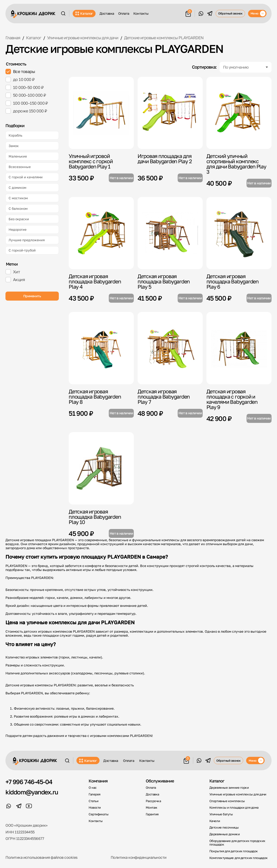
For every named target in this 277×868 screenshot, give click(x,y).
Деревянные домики (224, 834)
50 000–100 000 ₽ (26, 95)
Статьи (93, 801)
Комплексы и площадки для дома (234, 807)
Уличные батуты (221, 814)
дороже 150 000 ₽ (26, 111)
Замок (14, 146)
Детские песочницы (224, 827)
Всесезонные (20, 167)
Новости (95, 807)
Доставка (107, 13)
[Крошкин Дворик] (33, 14)
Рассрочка (153, 801)
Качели (215, 821)
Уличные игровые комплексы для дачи (238, 794)
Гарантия (152, 814)
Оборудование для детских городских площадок (237, 843)
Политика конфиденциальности (139, 857)
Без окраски (19, 219)
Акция (15, 280)
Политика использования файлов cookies (41, 857)
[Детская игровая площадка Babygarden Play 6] (239, 233)
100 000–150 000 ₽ (27, 103)
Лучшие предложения (27, 240)
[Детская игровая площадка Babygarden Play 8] (101, 348)
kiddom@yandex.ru (32, 792)
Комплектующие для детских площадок (239, 858)
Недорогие (18, 229)
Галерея (95, 794)
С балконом (18, 208)
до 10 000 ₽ (20, 80)
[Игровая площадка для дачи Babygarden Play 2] (170, 113)
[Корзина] (188, 13)
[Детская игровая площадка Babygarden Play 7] (170, 348)
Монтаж (152, 807)
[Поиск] (63, 13)
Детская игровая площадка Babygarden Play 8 (95, 397)
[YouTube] (29, 806)
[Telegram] (210, 14)
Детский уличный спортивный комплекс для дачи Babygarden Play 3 (236, 164)
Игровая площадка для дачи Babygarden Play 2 (165, 159)
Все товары (20, 72)
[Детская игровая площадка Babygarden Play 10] (101, 468)
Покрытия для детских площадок (234, 851)
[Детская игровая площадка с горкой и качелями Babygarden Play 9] (239, 348)
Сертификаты (98, 814)
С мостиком (18, 198)
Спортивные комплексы (227, 801)
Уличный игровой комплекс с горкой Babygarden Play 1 (91, 161)
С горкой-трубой (22, 250)
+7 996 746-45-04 (29, 782)
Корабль (15, 135)
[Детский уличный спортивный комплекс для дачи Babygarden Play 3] (239, 113)
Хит (13, 272)
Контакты (141, 13)
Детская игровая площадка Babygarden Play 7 (164, 397)
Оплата (124, 13)
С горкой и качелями (26, 177)
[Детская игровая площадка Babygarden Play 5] (170, 233)
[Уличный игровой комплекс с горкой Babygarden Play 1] (101, 113)
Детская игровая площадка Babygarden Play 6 (232, 281)
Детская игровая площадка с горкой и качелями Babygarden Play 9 (232, 399)
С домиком (17, 187)
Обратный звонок (230, 13)
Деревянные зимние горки (229, 788)
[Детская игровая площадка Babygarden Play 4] (101, 233)
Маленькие (18, 156)
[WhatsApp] (201, 14)
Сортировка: (204, 67)
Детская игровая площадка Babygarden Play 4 (95, 281)
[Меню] (257, 14)
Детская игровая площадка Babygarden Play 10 (95, 517)
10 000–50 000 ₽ (25, 87)
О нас (93, 788)
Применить (32, 296)
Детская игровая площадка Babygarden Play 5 (164, 281)
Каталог (84, 13)
